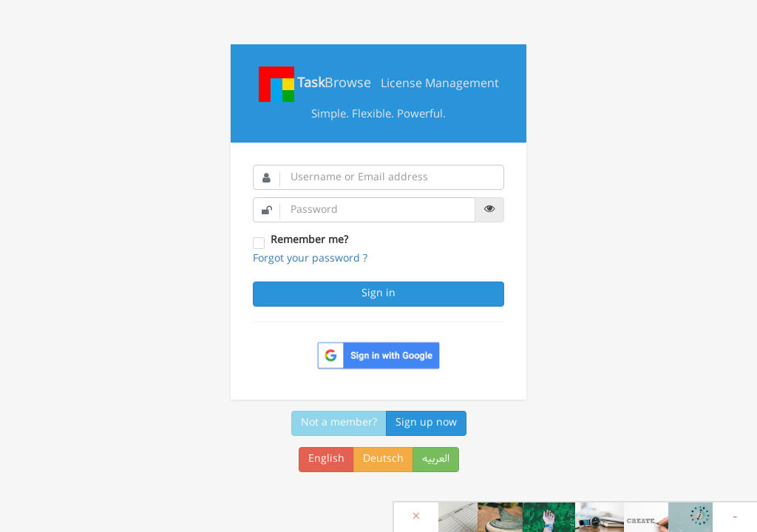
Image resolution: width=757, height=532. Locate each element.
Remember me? (309, 241)
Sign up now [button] (426, 423)
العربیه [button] (436, 459)
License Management (379, 84)
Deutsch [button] (383, 459)
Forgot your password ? (310, 259)
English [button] (326, 459)
